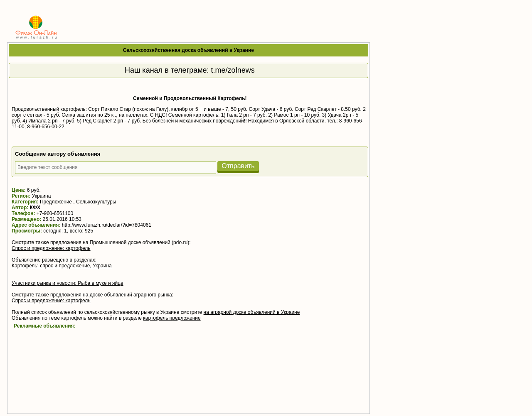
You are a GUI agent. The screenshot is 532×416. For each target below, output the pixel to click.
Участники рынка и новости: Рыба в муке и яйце (68, 283)
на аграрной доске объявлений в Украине (252, 312)
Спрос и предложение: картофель (51, 248)
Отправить (238, 166)
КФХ (35, 208)
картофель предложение (172, 318)
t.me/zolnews (233, 70)
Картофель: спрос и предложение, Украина (62, 266)
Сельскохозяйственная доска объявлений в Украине (188, 50)
